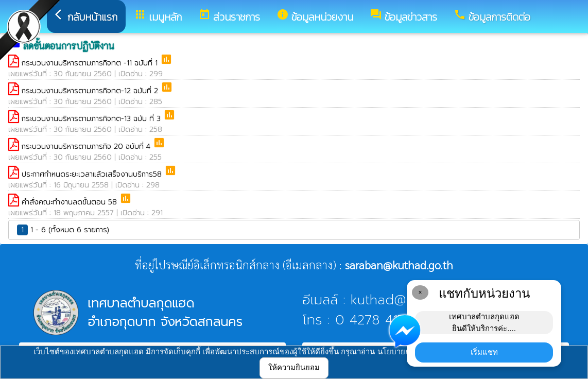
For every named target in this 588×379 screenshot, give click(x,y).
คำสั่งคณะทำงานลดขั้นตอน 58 (71, 202)
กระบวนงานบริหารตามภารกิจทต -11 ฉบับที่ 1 (91, 63)
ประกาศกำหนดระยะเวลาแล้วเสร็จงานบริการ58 (93, 174)
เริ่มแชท (484, 352)
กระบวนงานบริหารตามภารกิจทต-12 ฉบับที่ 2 (91, 91)
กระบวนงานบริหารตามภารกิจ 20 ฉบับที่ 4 (87, 147)
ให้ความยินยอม (294, 367)
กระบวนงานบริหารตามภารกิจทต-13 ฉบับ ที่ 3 (92, 119)
